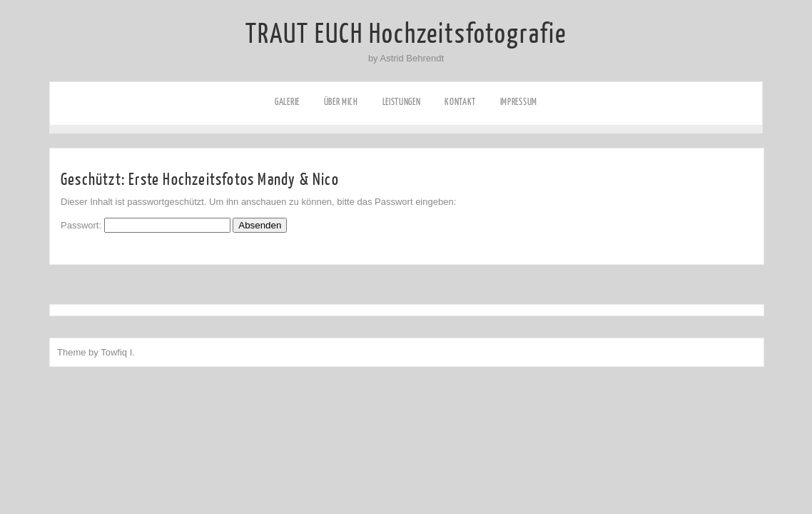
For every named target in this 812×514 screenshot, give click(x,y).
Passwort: (146, 225)
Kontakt (460, 102)
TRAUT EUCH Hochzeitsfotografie (406, 34)
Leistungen (402, 102)
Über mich (341, 102)
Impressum (519, 102)
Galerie (287, 102)
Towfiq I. (118, 352)
